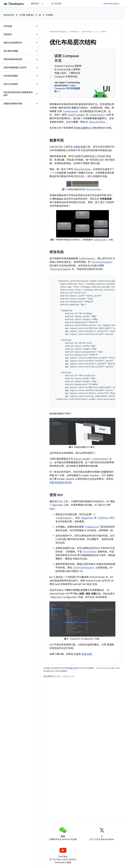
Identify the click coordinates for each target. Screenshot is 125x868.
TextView (103, 518)
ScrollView (90, 552)
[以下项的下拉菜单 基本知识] (43, 4)
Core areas (26, 15)
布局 (76, 654)
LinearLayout (71, 111)
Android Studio (111, 4)
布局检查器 (80, 128)
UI (40, 15)
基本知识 (35, 4)
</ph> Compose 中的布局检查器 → (67, 89)
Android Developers (58, 32)
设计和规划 (56, 4)
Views (50, 15)
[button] (18, 26)
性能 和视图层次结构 (60, 483)
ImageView (87, 518)
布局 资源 (86, 654)
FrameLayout (92, 527)
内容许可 (72, 668)
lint (90, 128)
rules (52, 509)
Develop (9, 15)
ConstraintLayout (102, 262)
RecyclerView (97, 122)
